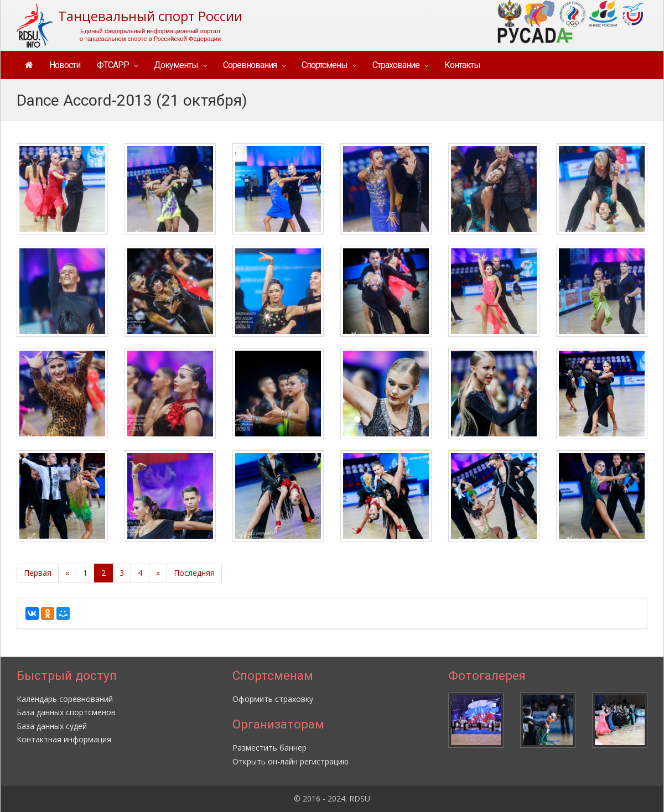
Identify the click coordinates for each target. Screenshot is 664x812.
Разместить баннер (269, 748)
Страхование (396, 65)
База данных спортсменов (66, 712)
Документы (176, 65)
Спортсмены (325, 65)
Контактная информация (64, 739)
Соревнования (250, 65)
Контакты (462, 65)
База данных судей (52, 726)
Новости (65, 65)
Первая (38, 573)
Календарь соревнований (65, 699)
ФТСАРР (113, 65)
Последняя (194, 573)
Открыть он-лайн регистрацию (290, 761)
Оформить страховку (273, 699)
